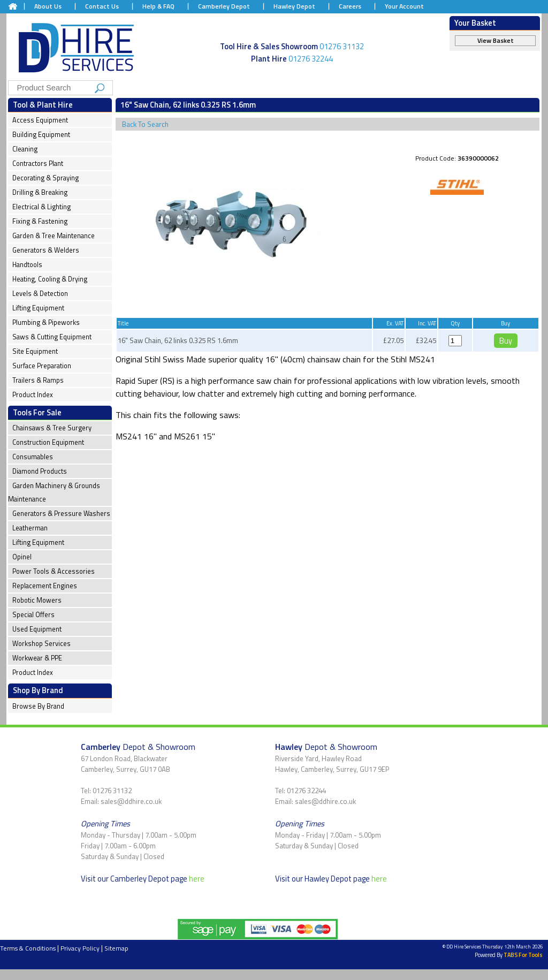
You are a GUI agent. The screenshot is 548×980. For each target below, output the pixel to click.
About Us (48, 6)
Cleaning (25, 149)
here (197, 879)
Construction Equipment (48, 442)
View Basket (496, 40)
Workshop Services (41, 644)
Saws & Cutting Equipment (52, 337)
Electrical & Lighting (41, 207)
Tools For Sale (37, 412)
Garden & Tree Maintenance (54, 236)
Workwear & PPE (37, 658)
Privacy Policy (80, 948)
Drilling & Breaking (40, 192)
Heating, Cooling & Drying (50, 279)
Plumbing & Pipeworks (46, 322)
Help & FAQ (158, 6)
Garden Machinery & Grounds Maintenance (54, 492)
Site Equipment (35, 351)
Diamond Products (40, 471)
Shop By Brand (38, 690)
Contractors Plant (38, 164)
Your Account (404, 6)
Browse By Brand (38, 706)
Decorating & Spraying (45, 178)
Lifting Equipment (38, 308)
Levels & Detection (40, 294)
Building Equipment (41, 135)
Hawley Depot (294, 6)
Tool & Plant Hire (43, 105)
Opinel (22, 557)
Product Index (33, 395)
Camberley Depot (224, 6)
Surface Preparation (42, 366)
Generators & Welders (46, 250)
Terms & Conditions (28, 948)
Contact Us (102, 6)
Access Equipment (40, 120)
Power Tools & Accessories (54, 571)
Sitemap (116, 948)
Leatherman (30, 528)
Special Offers (33, 615)
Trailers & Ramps (38, 380)
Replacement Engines (45, 586)
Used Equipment (37, 629)
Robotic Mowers (37, 600)
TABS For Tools (523, 955)
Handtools (27, 265)
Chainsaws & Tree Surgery (52, 428)
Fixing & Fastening (40, 221)
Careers (350, 6)
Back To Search (145, 124)
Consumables (33, 457)
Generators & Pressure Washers (61, 514)
